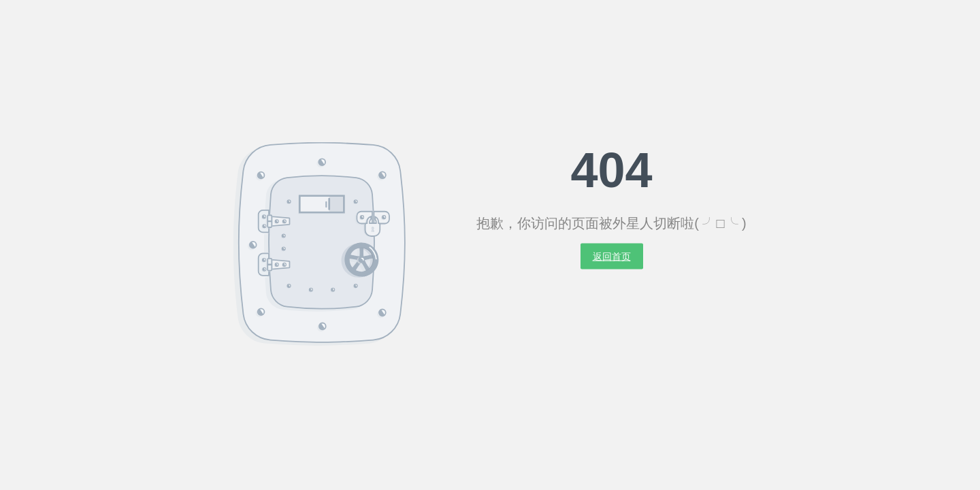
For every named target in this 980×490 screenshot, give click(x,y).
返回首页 (612, 257)
